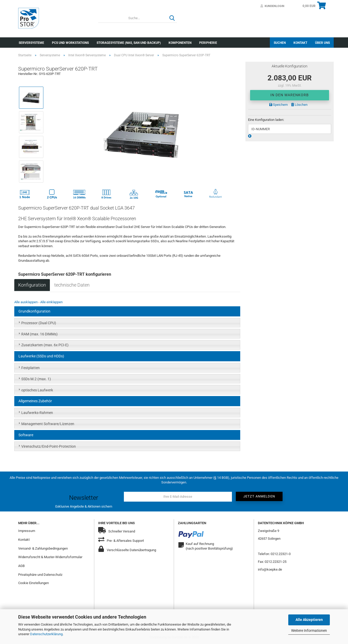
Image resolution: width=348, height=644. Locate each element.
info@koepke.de (270, 569)
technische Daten (72, 285)
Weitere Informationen (309, 631)
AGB (21, 566)
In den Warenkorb (290, 95)
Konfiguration (32, 285)
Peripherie (208, 43)
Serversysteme (31, 43)
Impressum (27, 531)
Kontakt (300, 43)
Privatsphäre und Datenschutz (40, 575)
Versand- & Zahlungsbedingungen (43, 548)
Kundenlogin (272, 6)
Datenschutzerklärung (46, 634)
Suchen (280, 43)
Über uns (322, 43)
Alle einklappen (51, 302)
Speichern (279, 105)
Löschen (299, 105)
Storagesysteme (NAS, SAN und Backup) (129, 43)
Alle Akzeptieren (309, 620)
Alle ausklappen (26, 302)
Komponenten (180, 43)
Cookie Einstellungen (34, 583)
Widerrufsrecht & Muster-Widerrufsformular (50, 557)
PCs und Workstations (70, 43)
